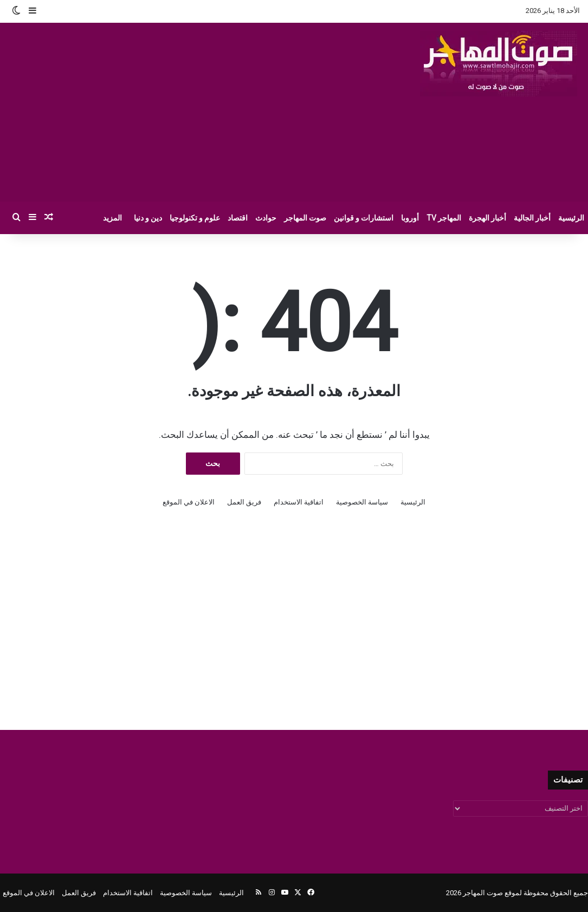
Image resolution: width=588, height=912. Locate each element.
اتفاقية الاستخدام (299, 502)
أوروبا (410, 218)
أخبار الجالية (532, 218)
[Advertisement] (197, 112)
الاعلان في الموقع (189, 502)
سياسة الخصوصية (362, 502)
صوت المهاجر (305, 218)
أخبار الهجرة (487, 218)
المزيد (112, 218)
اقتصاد (238, 218)
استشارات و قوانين (364, 218)
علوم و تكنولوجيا (195, 218)
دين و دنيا (148, 218)
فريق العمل (244, 502)
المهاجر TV (444, 218)
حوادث (266, 218)
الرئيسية (571, 218)
